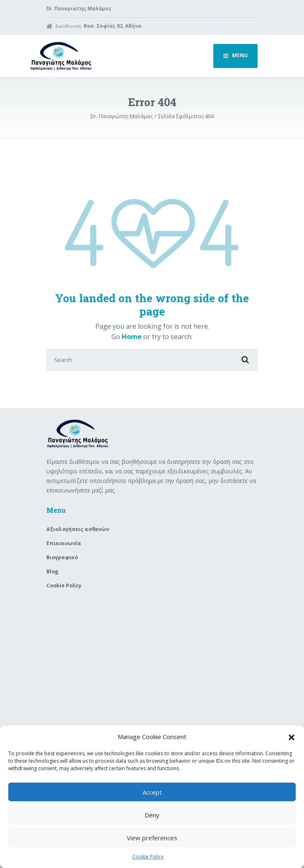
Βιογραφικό (62, 557)
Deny (152, 815)
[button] (292, 737)
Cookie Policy (148, 857)
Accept (152, 792)
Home (132, 337)
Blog (52, 571)
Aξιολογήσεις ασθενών (78, 529)
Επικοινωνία (64, 543)
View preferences (152, 838)
